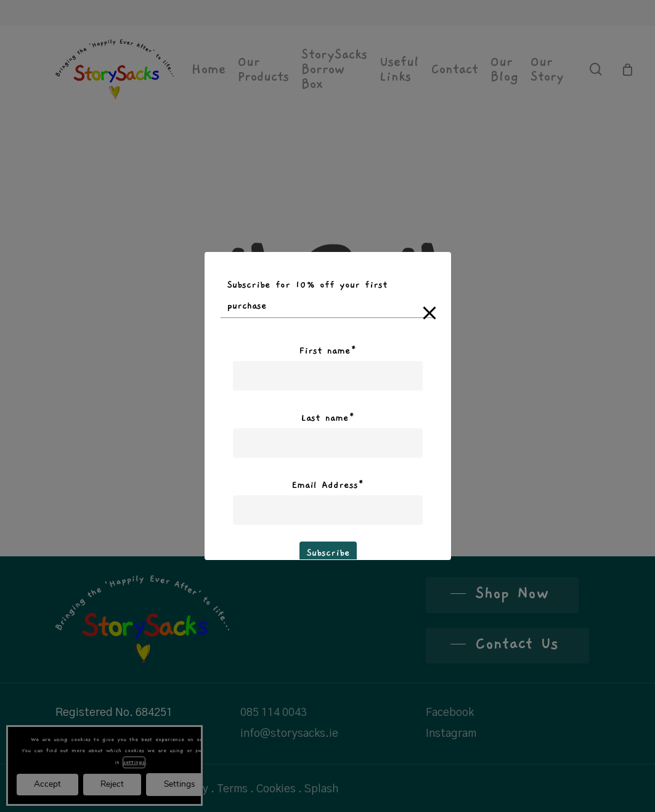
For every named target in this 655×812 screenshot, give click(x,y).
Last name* (328, 418)
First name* (328, 351)
